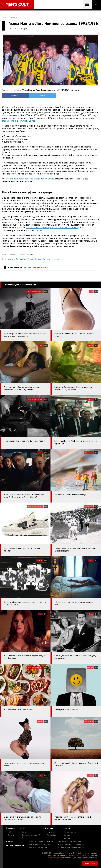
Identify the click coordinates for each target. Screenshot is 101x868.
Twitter (38, 95)
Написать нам (90, 863)
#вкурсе (11, 259)
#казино (55, 259)
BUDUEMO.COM (72, 848)
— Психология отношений (30, 835)
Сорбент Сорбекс (55, 858)
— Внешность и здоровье (72, 832)
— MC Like (10, 832)
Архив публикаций (15, 845)
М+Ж (22, 828)
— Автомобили (51, 835)
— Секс (23, 838)
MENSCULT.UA (70, 841)
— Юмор (23, 832)
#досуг (31, 259)
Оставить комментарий (36, 267)
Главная (5, 17)
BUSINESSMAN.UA (71, 844)
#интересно (21, 259)
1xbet (32, 255)
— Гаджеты (49, 832)
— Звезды (10, 835)
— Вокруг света (68, 838)
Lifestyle (66, 828)
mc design (77, 855)
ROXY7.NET (41, 841)
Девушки (10, 828)
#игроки (38, 259)
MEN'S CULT (40, 844)
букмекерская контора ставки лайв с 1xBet (32, 179)
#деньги (47, 259)
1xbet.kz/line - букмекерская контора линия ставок (52, 228)
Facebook (14, 95)
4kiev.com (38, 848)
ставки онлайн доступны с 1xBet (18, 121)
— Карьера (66, 835)
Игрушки (49, 828)
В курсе (10, 841)
